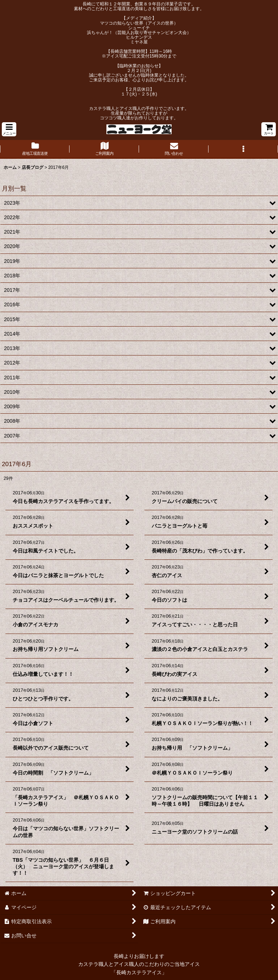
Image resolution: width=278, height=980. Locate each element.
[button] (9, 129)
